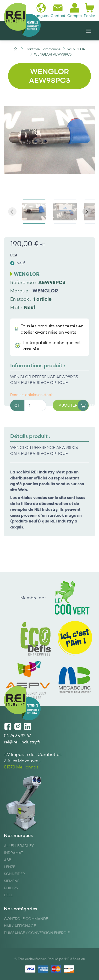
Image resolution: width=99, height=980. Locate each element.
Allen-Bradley (19, 846)
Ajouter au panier (74, 405)
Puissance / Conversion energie (37, 933)
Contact (58, 10)
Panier (89, 10)
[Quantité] (35, 405)
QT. (17, 405)
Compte (75, 10)
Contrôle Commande (26, 919)
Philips (11, 888)
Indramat (13, 853)
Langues (41, 10)
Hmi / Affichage (20, 926)
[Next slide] (87, 212)
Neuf (21, 263)
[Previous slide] (12, 212)
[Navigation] (88, 31)
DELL (8, 895)
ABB (8, 860)
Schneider (14, 874)
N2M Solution (75, 959)
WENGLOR (45, 291)
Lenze (10, 867)
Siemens (12, 881)
